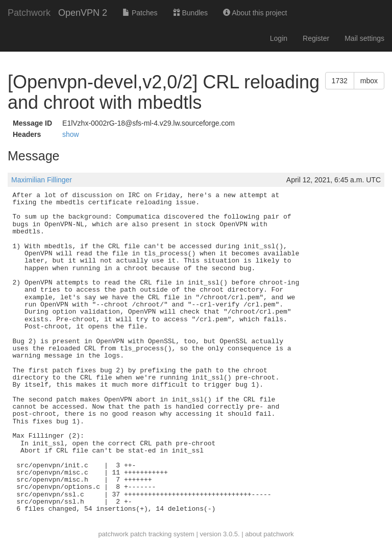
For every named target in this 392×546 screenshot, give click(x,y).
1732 (340, 81)
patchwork (113, 534)
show (71, 134)
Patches (140, 13)
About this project (255, 13)
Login (279, 38)
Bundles (190, 13)
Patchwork (29, 13)
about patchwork (269, 534)
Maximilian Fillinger (42, 180)
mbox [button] (369, 81)
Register (316, 38)
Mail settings (364, 38)
